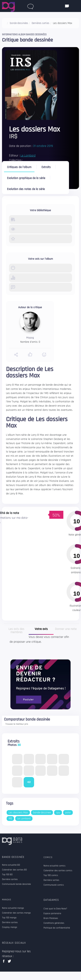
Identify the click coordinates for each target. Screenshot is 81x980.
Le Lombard (28, 156)
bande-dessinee (42, 813)
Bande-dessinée (13, 857)
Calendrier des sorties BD (14, 870)
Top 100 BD (7, 875)
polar (68, 813)
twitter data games (10, 962)
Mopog (30, 338)
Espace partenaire (52, 914)
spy (58, 813)
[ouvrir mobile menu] (67, 6)
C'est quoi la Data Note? (55, 909)
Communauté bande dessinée (16, 884)
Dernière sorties (10, 879)
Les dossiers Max (18, 813)
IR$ (10, 819)
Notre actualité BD (11, 865)
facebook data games (5, 962)
